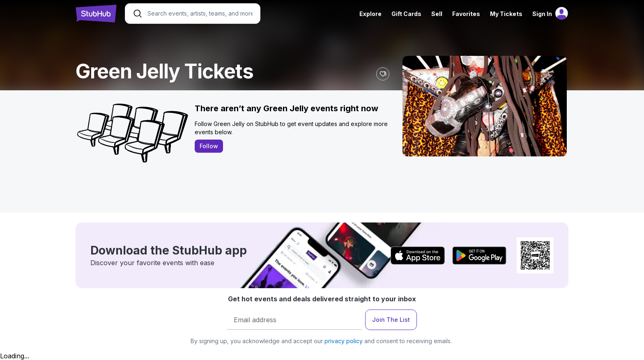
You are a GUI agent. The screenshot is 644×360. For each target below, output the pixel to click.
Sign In (542, 14)
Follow (209, 146)
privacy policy (344, 341)
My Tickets (506, 14)
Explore (370, 14)
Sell (437, 14)
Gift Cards (406, 14)
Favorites (466, 14)
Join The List (391, 320)
